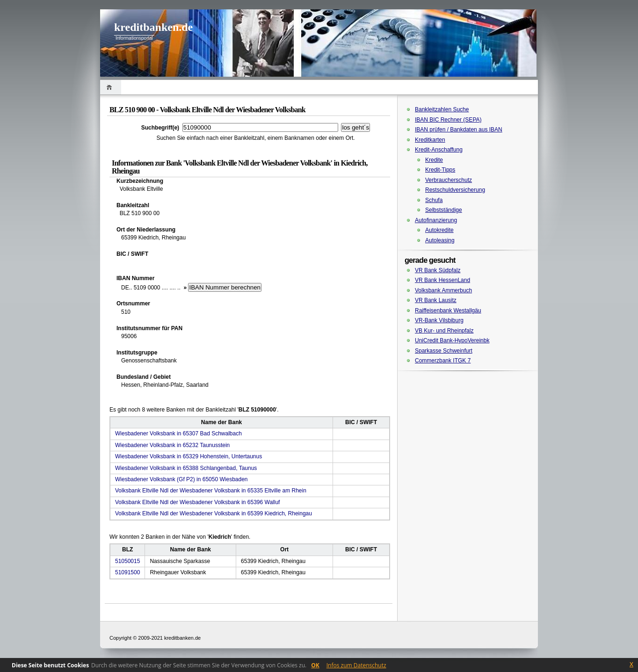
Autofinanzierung (436, 220)
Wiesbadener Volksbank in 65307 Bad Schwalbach (178, 434)
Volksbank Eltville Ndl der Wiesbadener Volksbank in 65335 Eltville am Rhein (211, 491)
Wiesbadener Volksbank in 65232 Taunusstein (172, 445)
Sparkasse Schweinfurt (444, 351)
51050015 (127, 561)
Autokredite (439, 230)
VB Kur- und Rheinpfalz (444, 331)
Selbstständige (444, 210)
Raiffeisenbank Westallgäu (448, 311)
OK (315, 665)
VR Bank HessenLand (442, 280)
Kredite (434, 160)
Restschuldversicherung (455, 190)
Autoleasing (440, 240)
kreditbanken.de (153, 27)
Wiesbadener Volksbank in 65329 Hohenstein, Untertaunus (188, 456)
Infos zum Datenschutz (356, 665)
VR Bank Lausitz (436, 300)
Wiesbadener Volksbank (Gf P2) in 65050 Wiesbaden (181, 479)
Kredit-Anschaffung (439, 150)
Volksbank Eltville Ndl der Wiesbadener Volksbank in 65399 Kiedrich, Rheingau (214, 513)
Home (111, 87)
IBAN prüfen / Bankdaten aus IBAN (459, 130)
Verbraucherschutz (449, 180)
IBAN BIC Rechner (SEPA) (448, 120)
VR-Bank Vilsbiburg (439, 320)
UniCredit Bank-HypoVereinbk (452, 340)
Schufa (434, 200)
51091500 (127, 572)
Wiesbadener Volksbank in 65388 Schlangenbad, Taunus (186, 468)
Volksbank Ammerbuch (443, 290)
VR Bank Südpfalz (438, 270)
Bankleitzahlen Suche (442, 109)
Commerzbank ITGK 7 (443, 361)
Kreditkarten (430, 140)
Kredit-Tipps (440, 170)
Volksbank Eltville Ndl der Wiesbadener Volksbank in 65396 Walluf (197, 502)
